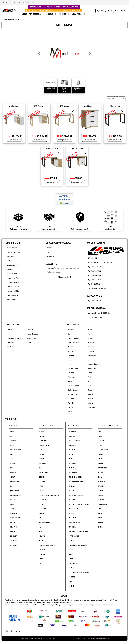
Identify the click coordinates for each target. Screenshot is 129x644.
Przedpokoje (11, 343)
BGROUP (12, 477)
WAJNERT (101, 513)
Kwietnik (71, 356)
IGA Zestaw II (14, 106)
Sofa (90, 382)
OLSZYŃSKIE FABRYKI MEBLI (78, 545)
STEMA (100, 473)
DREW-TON (13, 527)
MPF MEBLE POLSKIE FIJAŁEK (78, 532)
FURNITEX (42, 454)
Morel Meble (72, 518)
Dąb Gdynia (13, 513)
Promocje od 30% (13, 291)
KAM (41, 518)
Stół (89, 386)
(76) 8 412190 (95, 280)
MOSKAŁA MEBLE (74, 522)
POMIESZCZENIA (35, 14)
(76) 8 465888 (95, 276)
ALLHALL (12, 445)
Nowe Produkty (12, 274)
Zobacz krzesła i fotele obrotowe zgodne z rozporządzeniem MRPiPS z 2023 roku (54, 10)
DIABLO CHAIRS (15, 518)
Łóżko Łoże (92, 360)
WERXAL (101, 522)
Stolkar (100, 477)
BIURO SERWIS (14, 482)
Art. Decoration (14, 459)
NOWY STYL (72, 541)
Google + (51, 257)
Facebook (51, 248)
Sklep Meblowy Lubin (12, 631)
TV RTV (91, 399)
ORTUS (71, 550)
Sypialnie (10, 347)
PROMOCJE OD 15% (37, 7)
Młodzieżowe (31, 338)
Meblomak (72, 486)
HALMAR (42, 491)
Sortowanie (116, 96)
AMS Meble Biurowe (16, 450)
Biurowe (9, 330)
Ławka (70, 360)
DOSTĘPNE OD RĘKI (63, 14)
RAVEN (100, 432)
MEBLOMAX (72, 491)
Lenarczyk (42, 554)
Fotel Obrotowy (73, 338)
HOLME (41, 504)
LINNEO (42, 559)
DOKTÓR (12, 522)
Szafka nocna (73, 394)
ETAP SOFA (13, 541)
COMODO (12, 504)
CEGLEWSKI (13, 500)
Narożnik (71, 373)
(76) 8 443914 (95, 271)
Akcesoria (71, 330)
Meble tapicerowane (14, 338)
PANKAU (71, 559)
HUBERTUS (43, 509)
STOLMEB (101, 486)
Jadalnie (30, 330)
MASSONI (72, 436)
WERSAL (101, 518)
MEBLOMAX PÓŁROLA (76, 495)
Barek (90, 330)
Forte (41, 450)
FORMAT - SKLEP (45, 445)
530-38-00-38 (94, 284)
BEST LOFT (13, 473)
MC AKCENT (72, 445)
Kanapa (91, 338)
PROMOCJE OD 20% (54, 7)
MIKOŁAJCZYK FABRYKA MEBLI (79, 504)
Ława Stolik (92, 356)
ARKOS (12, 454)
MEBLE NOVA (73, 473)
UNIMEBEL (101, 500)
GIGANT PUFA (44, 473)
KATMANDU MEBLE (45, 522)
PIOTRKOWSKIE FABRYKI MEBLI (79, 572)
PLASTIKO (72, 577)
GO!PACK (42, 477)
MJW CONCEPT (74, 509)
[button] (39, 54)
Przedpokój (72, 377)
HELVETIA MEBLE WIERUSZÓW (49, 495)
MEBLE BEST (73, 463)
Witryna (71, 407)
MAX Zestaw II (52, 148)
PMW (70, 582)
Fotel (90, 334)
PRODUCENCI (48, 14)
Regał (70, 382)
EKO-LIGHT (13, 536)
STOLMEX (101, 491)
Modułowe (92, 368)
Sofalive (101, 463)
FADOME (42, 432)
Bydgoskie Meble (15, 491)
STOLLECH (102, 482)
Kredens (91, 347)
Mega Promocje (12, 295)
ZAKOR (100, 527)
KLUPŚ (41, 532)
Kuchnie (9, 334)
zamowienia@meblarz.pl (98, 288)
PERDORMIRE (73, 563)
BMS (11, 486)
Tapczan (91, 394)
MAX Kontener (90, 106)
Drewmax (12, 532)
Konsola (91, 343)
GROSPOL (42, 482)
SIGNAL (101, 454)
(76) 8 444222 (95, 267)
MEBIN (71, 454)
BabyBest (12, 463)
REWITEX (101, 441)
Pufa (90, 377)
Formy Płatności (12, 265)
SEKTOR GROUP (103, 450)
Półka (90, 373)
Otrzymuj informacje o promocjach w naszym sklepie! (63, 268)
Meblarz (71, 459)
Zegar (70, 412)
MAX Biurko (115, 106)
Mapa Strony (11, 300)
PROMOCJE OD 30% (71, 7)
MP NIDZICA (72, 527)
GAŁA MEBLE (43, 463)
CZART (12, 509)
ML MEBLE (72, 513)
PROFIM (71, 586)
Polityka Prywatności (14, 252)
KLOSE (41, 527)
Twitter (50, 252)
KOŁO (41, 541)
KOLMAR (42, 536)
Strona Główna (17, 2)
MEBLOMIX (72, 500)
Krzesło (70, 351)
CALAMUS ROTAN (15, 495)
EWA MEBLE (13, 545)
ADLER (12, 432)
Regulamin (26, 2)
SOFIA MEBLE (102, 468)
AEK (11, 436)
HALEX (41, 486)
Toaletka (71, 399)
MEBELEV (72, 450)
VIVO (100, 509)
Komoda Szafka (73, 343)
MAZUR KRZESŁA (74, 441)
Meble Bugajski (73, 468)
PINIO (70, 568)
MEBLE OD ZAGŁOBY (75, 477)
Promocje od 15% (13, 282)
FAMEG (41, 436)
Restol (100, 436)
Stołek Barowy (73, 390)
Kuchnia (91, 351)
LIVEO (41, 563)
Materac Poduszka (95, 364)
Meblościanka (73, 368)
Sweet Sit (101, 495)
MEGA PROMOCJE (79, 14)
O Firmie (9, 269)
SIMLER (101, 459)
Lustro (70, 364)
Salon (29, 343)
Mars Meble (72, 432)
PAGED (71, 554)
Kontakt (34, 2)
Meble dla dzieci (32, 334)
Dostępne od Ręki (13, 278)
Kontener (71, 347)
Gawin (41, 468)
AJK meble (13, 441)
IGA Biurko (64, 106)
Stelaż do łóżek (73, 386)
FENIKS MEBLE (44, 441)
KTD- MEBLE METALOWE (47, 545)
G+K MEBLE (43, 459)
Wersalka (71, 403)
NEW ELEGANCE (74, 536)
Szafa (90, 390)
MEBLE (24, 14)
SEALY (100, 445)
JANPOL (42, 513)
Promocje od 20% (13, 287)
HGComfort (43, 500)
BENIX (11, 468)
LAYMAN (42, 550)
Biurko (70, 334)
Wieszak (91, 403)
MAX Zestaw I (77, 148)
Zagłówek (91, 407)
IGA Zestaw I (39, 106)
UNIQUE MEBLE (103, 504)
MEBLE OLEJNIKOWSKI (76, 482)
